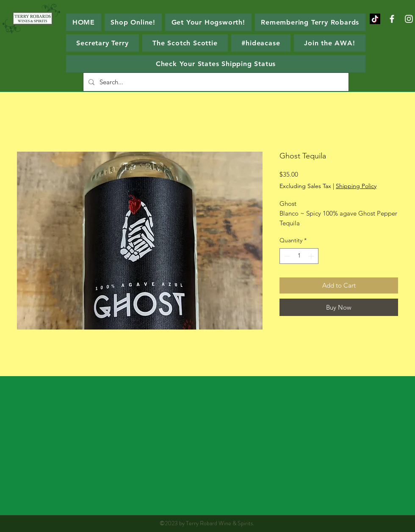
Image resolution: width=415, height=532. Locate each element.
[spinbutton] (299, 256)
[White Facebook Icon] (392, 19)
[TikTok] (375, 19)
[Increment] (312, 256)
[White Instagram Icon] (409, 19)
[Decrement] (286, 256)
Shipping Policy (356, 186)
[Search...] (215, 82)
